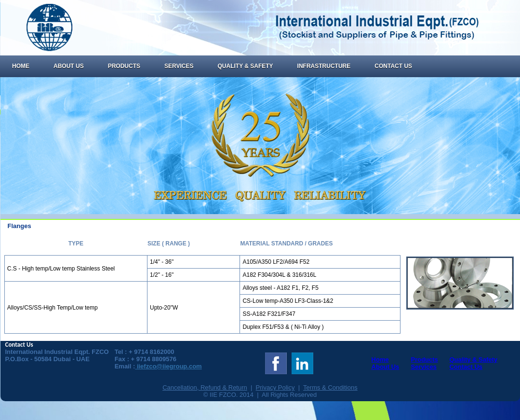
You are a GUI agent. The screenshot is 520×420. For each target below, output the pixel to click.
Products (124, 66)
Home (21, 66)
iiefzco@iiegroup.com (168, 366)
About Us (69, 66)
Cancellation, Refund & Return (205, 387)
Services (179, 66)
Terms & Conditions (330, 387)
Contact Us (393, 66)
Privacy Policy (275, 387)
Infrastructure (324, 66)
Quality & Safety (245, 66)
